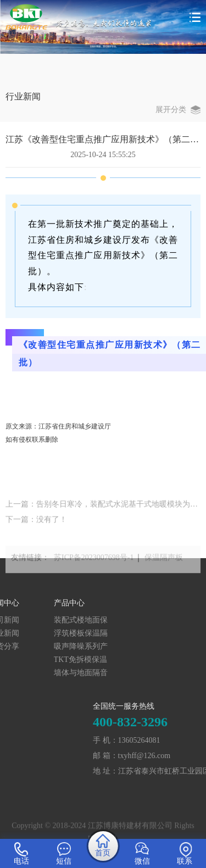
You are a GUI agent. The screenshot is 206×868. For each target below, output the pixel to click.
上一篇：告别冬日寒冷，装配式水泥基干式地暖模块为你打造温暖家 (103, 510)
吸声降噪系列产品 (43, 647)
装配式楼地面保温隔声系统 (43, 621)
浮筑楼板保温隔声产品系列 (43, 634)
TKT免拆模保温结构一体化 (43, 660)
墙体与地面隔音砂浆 (43, 673)
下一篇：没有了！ (36, 525)
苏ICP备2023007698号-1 (94, 562)
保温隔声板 (164, 562)
